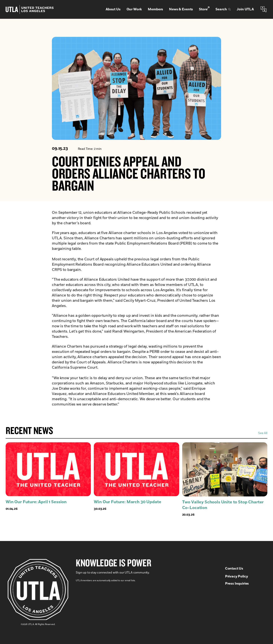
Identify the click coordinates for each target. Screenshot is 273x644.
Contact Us (234, 569)
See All (263, 433)
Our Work (134, 9)
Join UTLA (245, 9)
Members (155, 9)
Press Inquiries (237, 584)
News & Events (181, 9)
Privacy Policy (237, 577)
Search (223, 9)
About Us (113, 9)
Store (204, 9)
